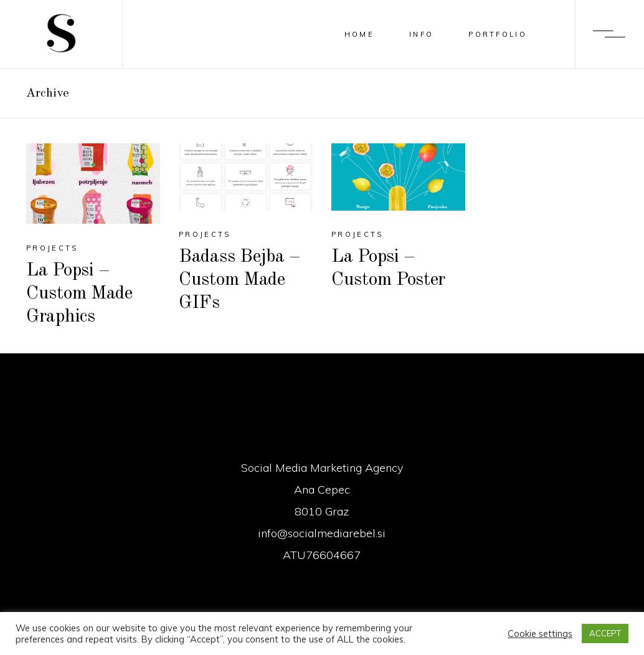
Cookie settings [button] (540, 634)
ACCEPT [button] (605, 633)
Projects (52, 248)
